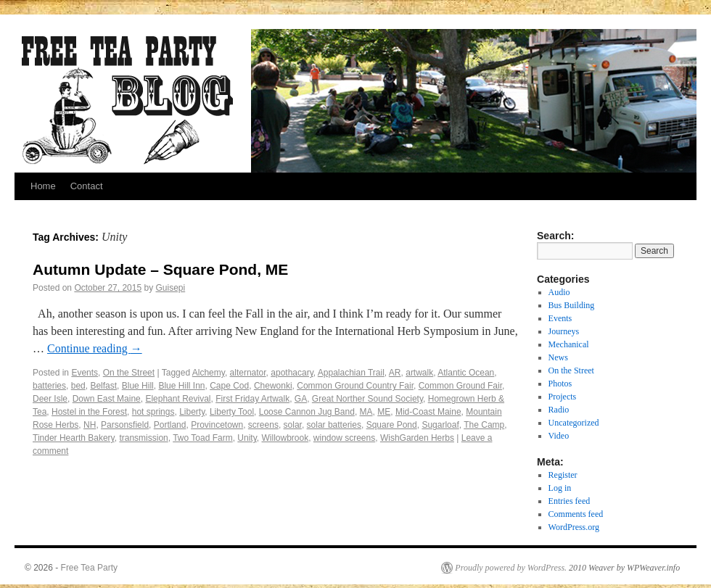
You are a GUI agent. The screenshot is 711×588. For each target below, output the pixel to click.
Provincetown (217, 425)
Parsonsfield (125, 425)
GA (301, 399)
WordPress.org (574, 527)
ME (384, 412)
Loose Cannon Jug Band (307, 412)
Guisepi (171, 288)
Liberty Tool (232, 412)
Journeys (564, 331)
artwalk (419, 373)
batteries (49, 386)
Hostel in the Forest (89, 412)
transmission (143, 438)
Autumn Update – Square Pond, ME (160, 269)
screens (263, 425)
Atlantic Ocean (466, 373)
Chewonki (273, 386)
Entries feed (570, 501)
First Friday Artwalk (252, 399)
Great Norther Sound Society (367, 399)
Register (563, 475)
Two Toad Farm (202, 438)
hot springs (153, 412)
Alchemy (209, 373)
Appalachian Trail (351, 373)
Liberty (192, 412)
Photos (560, 384)
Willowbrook (285, 438)
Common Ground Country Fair (355, 386)
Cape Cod (229, 386)
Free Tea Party (89, 568)
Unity (247, 438)
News (558, 357)
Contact (87, 186)
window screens (344, 438)
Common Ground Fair (460, 386)
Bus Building (572, 305)
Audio (559, 292)
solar (293, 425)
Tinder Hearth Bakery (74, 438)
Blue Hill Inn (181, 386)
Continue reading (95, 348)
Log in (560, 488)
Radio (559, 410)
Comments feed (576, 514)
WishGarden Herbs (417, 438)
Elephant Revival (178, 399)
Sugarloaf (440, 425)
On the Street (129, 373)
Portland (170, 425)
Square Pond (392, 425)
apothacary (292, 373)
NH (90, 425)
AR (395, 373)
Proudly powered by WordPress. (511, 568)
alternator (248, 373)
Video (559, 436)
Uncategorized (574, 423)
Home (43, 186)
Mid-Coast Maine (428, 412)
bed (78, 386)
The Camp (484, 425)
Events (85, 373)
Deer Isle (50, 399)
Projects (563, 397)
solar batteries (334, 425)
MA (366, 412)
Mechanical (569, 344)
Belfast (103, 386)
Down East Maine (107, 399)
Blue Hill (138, 386)
